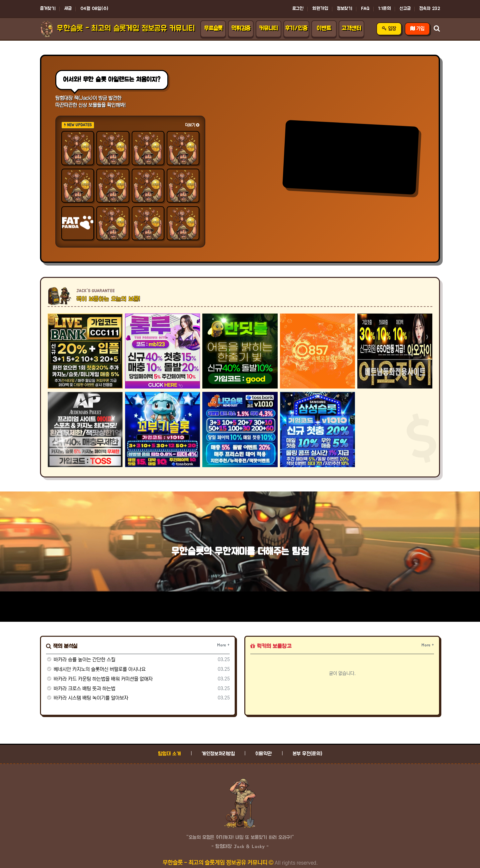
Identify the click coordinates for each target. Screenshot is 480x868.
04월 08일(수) (94, 9)
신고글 (405, 9)
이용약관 (264, 754)
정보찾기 (345, 9)
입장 (389, 29)
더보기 (192, 125)
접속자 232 (430, 9)
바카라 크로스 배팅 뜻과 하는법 (81, 689)
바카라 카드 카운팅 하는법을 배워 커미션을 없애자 (99, 679)
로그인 (298, 9)
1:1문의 (385, 9)
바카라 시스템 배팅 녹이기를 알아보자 (87, 698)
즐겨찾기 (48, 9)
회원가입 (320, 9)
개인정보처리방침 (218, 754)
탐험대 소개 (169, 754)
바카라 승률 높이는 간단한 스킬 (81, 660)
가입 (417, 29)
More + (223, 645)
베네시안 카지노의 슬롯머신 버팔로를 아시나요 (96, 669)
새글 (68, 9)
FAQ (365, 9)
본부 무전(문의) (307, 754)
